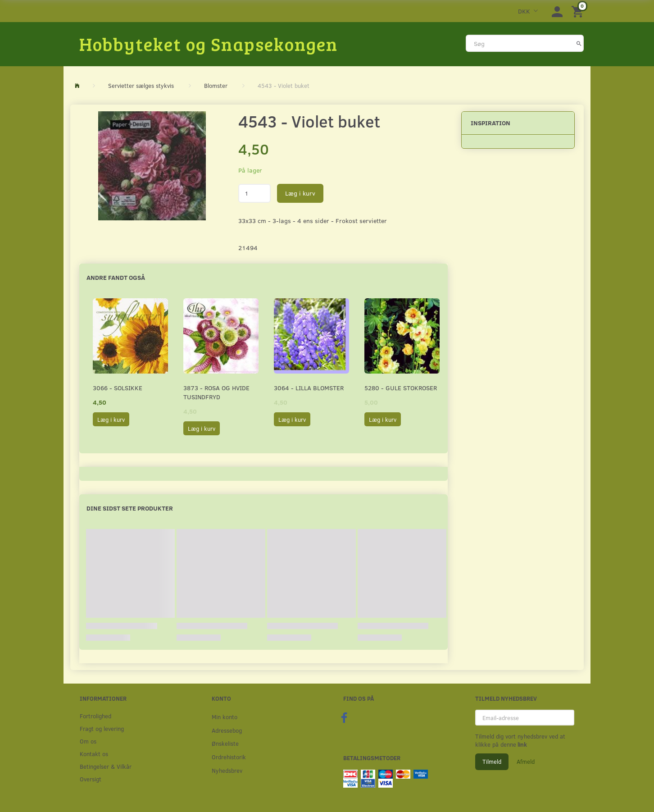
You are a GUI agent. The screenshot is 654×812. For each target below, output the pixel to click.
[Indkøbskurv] (579, 11)
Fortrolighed (95, 716)
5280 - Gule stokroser (401, 388)
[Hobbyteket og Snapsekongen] (209, 44)
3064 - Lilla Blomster (309, 388)
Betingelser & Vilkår (106, 766)
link (522, 744)
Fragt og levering (102, 728)
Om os (88, 741)
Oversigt (91, 779)
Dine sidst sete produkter (130, 508)
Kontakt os (94, 754)
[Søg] (579, 43)
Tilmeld (492, 762)
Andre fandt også (116, 277)
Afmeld (526, 762)
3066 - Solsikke (118, 388)
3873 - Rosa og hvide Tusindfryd (216, 392)
